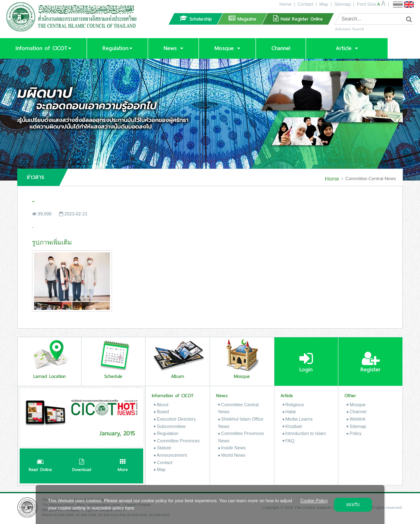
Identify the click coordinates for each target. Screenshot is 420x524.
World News (232, 455)
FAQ (289, 441)
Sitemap (342, 4)
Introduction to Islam (304, 433)
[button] (43, 48)
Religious (293, 405)
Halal (289, 412)
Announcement (170, 455)
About (161, 405)
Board (161, 412)
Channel (356, 412)
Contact (306, 4)
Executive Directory (175, 419)
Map (324, 4)
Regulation (166, 433)
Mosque (356, 405)
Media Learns (298, 419)
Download (82, 466)
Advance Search (349, 29)
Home (285, 4)
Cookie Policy (314, 501)
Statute (162, 448)
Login (306, 362)
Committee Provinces (177, 441)
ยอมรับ (353, 504)
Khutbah (292, 426)
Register (371, 362)
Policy (354, 433)
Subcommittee (170, 426)
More (123, 466)
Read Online (40, 466)
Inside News (232, 448)
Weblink (356, 419)
